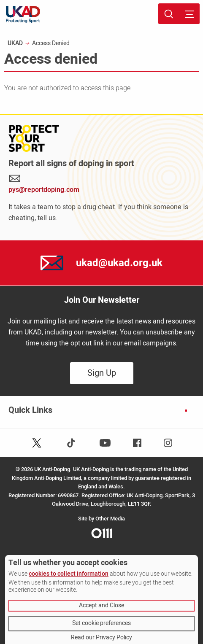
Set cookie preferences (101, 623)
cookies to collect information (69, 574)
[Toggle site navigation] (189, 14)
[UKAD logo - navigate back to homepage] (23, 15)
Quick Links (30, 410)
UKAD (15, 43)
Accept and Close (101, 605)
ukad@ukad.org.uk (119, 263)
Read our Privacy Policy (101, 638)
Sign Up (102, 373)
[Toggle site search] (169, 14)
